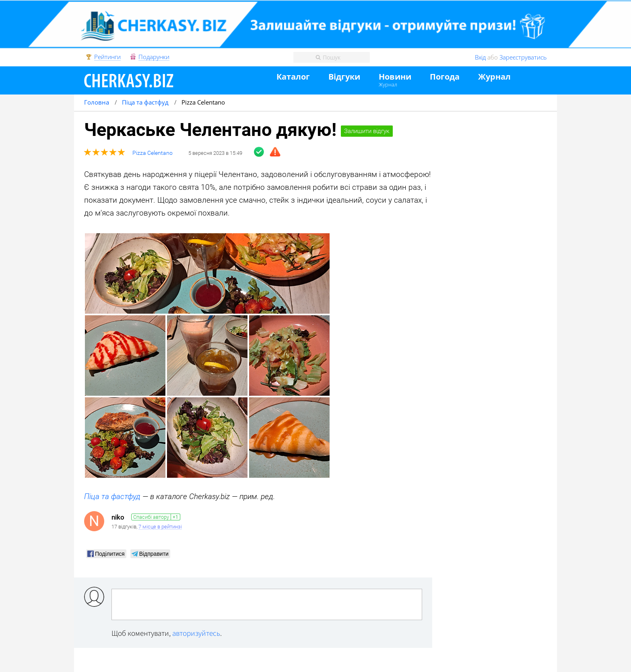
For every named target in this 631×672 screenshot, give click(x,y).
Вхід (480, 57)
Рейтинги (107, 57)
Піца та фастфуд (112, 496)
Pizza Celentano (153, 153)
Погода (445, 77)
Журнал (388, 84)
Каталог (293, 77)
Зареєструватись (523, 57)
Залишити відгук (367, 131)
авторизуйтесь (196, 633)
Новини (395, 77)
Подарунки (154, 57)
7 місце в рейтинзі (160, 527)
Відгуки (344, 77)
